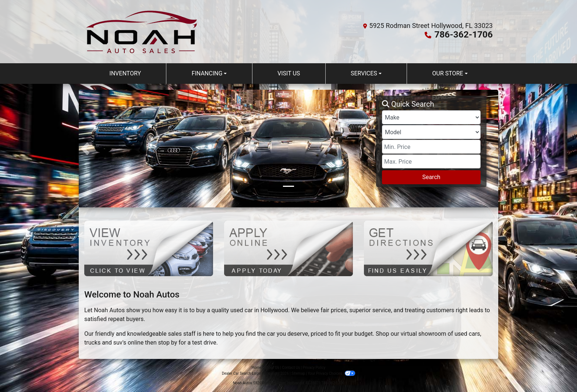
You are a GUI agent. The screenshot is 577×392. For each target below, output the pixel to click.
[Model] (431, 132)
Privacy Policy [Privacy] (314, 368)
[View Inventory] (149, 248)
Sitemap (298, 373)
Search (431, 177)
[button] (85, 149)
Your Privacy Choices (331, 373)
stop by (167, 343)
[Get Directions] (428, 248)
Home (257, 368)
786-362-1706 (464, 35)
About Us (272, 368)
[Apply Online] (288, 248)
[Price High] (431, 161)
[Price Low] (431, 147)
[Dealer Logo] (142, 32)
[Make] (431, 117)
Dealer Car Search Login (242, 373)
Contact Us (291, 368)
